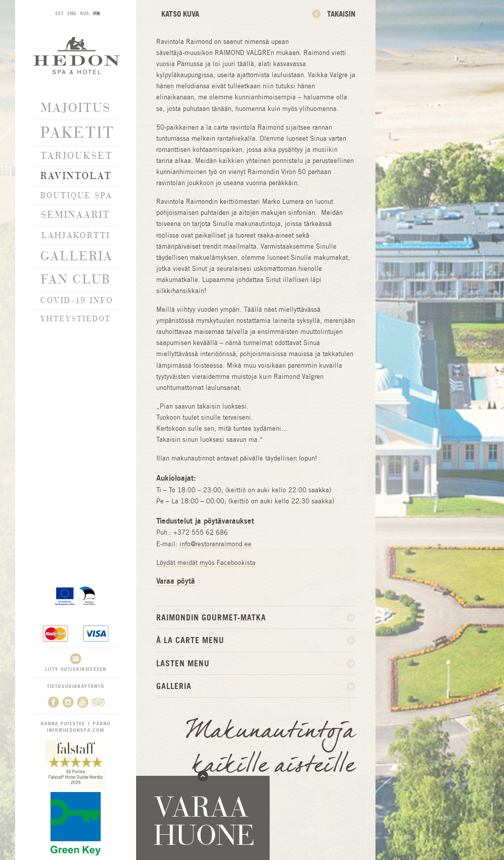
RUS (85, 13)
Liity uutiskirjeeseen (76, 662)
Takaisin (341, 14)
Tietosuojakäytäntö (76, 685)
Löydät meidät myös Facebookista (206, 563)
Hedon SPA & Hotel (77, 55)
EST (59, 13)
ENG (72, 13)
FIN (97, 13)
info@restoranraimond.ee (215, 544)
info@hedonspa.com (76, 729)
